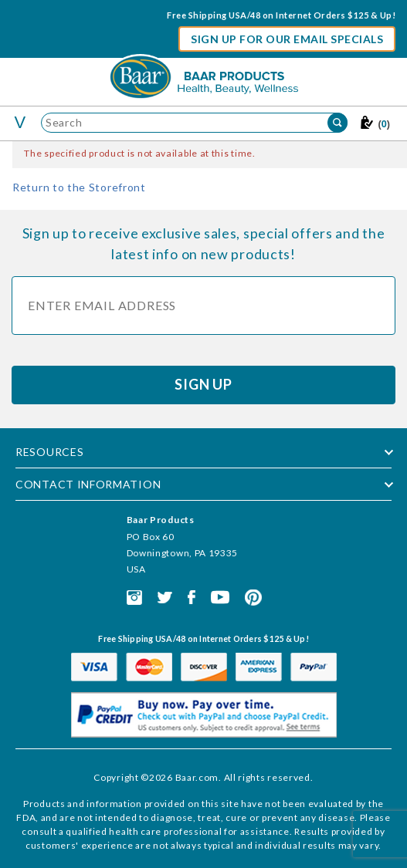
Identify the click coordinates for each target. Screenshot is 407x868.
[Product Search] (194, 123)
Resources (49, 452)
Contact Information (88, 484)
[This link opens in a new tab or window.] (134, 596)
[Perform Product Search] (337, 123)
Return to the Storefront (79, 187)
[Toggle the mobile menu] (20, 122)
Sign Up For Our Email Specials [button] (287, 39)
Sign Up (203, 384)
